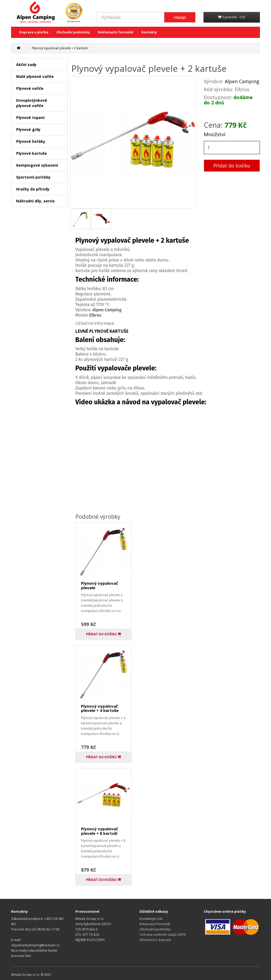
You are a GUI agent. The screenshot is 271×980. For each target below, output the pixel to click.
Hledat (180, 17)
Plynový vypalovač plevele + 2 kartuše (60, 48)
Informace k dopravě (155, 940)
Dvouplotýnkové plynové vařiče (32, 103)
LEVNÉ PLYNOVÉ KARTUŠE (102, 331)
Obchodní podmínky (73, 32)
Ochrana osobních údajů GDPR (163, 935)
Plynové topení (30, 117)
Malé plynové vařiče (35, 76)
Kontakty (149, 32)
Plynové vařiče (30, 88)
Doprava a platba (34, 32)
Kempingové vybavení (37, 165)
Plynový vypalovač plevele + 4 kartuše (100, 708)
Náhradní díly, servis (35, 201)
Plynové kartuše (31, 153)
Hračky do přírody (33, 189)
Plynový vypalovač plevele (100, 585)
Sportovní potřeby (33, 177)
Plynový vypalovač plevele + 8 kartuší (100, 831)
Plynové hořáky (31, 141)
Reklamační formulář (116, 32)
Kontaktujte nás (151, 919)
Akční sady (26, 65)
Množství (214, 134)
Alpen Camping (242, 81)
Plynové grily (28, 129)
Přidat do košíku (232, 166)
